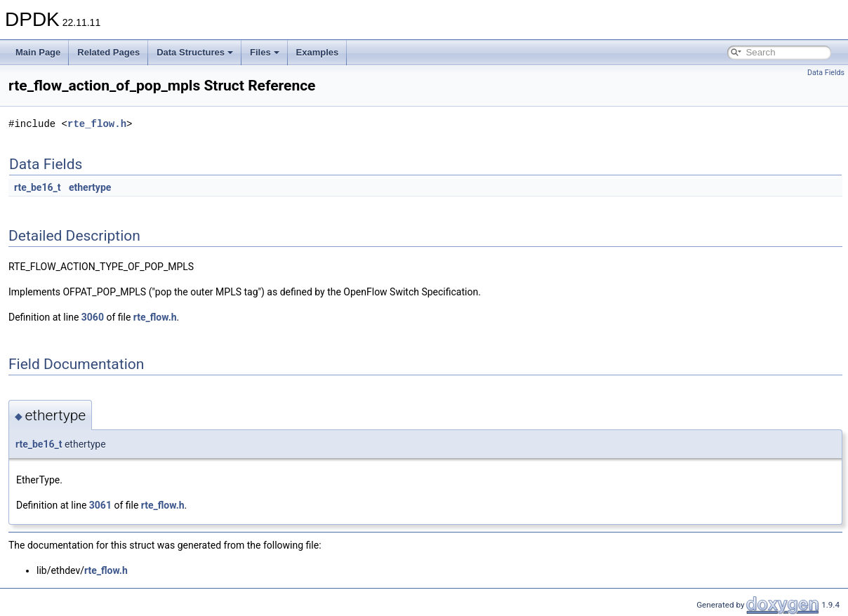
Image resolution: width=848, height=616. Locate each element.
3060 (93, 317)
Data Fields (826, 73)
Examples (318, 52)
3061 (100, 505)
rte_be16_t (37, 187)
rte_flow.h (97, 124)
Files (265, 52)
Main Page (38, 52)
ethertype (90, 187)
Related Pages (108, 52)
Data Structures (195, 52)
